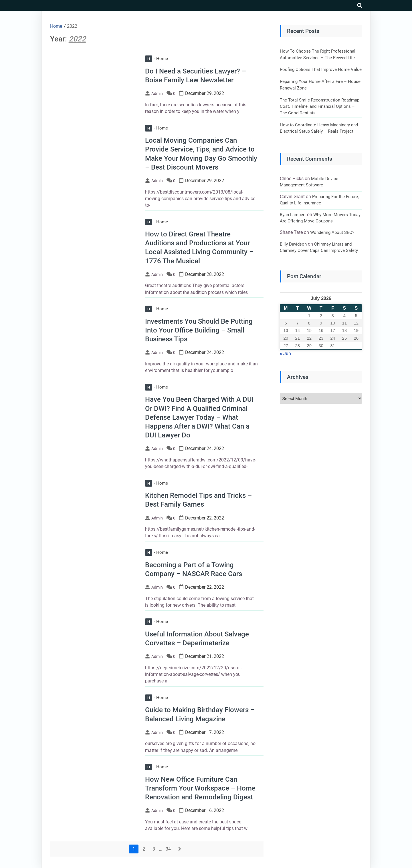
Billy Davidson (293, 244)
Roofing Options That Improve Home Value (321, 69)
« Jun (285, 354)
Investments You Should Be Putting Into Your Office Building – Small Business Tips (199, 330)
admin (157, 93)
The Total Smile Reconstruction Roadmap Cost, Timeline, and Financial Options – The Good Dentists (320, 106)
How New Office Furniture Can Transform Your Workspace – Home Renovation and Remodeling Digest (200, 788)
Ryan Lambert (293, 215)
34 (168, 849)
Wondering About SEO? (332, 232)
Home (157, 59)
